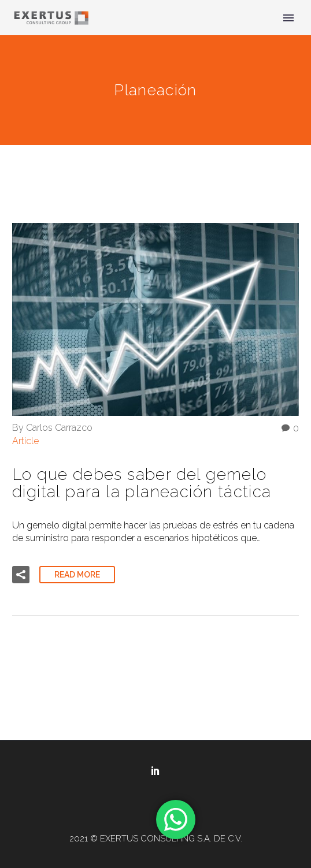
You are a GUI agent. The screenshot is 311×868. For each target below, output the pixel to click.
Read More (77, 575)
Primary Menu (288, 18)
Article (25, 441)
